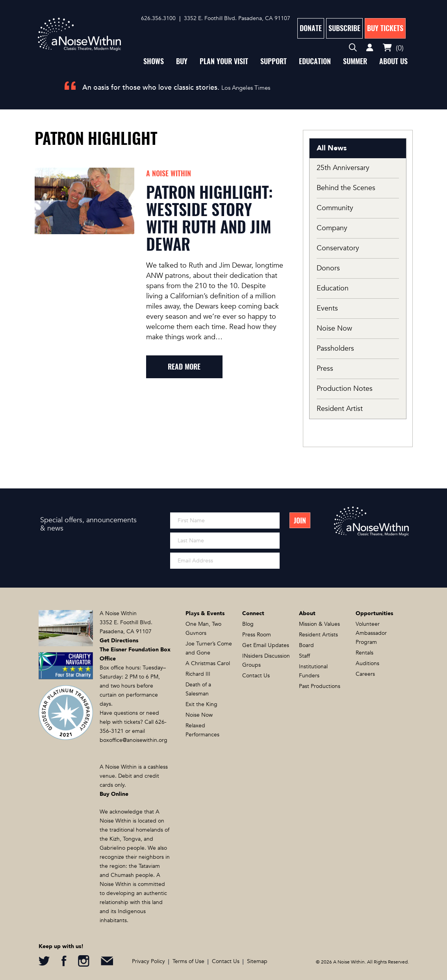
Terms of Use (188, 961)
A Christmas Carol (208, 663)
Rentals (364, 653)
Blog (248, 624)
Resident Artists (318, 635)
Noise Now (334, 328)
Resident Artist (340, 409)
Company (332, 228)
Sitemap (257, 961)
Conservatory (338, 248)
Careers (365, 674)
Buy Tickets (385, 28)
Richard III (198, 674)
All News (332, 148)
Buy (182, 61)
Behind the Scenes (346, 188)
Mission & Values (319, 624)
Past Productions (320, 686)
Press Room (257, 635)
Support (274, 61)
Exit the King (201, 704)
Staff (304, 656)
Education (315, 61)
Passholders (335, 349)
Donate (311, 28)
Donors (328, 268)
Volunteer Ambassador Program (371, 633)
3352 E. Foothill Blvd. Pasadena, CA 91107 (237, 18)
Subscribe (344, 28)
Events (327, 308)
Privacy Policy (148, 961)
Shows (154, 61)
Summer (355, 61)
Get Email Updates (266, 645)
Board (306, 645)
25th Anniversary (343, 168)
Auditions (367, 663)
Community (335, 208)
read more (184, 367)
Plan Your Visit (224, 61)
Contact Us (256, 676)
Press (325, 369)
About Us (393, 61)
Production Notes (345, 389)
